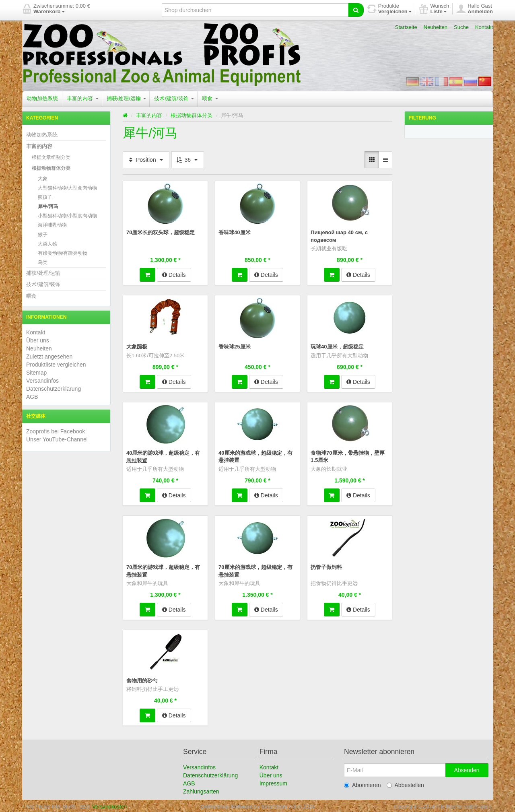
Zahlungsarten (201, 790)
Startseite (406, 27)
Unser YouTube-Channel (57, 439)
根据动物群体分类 (51, 168)
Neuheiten (436, 27)
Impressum (273, 782)
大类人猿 (47, 244)
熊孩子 (45, 197)
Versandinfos (42, 381)
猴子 (43, 235)
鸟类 (43, 262)
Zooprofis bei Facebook (56, 431)
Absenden (467, 769)
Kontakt (484, 27)
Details (174, 274)
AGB (32, 397)
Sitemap (36, 373)
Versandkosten (109, 805)
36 (188, 160)
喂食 (210, 98)
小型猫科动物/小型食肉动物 (67, 216)
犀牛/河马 (48, 206)
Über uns (38, 340)
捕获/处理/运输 (127, 98)
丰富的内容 (83, 98)
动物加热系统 (42, 98)
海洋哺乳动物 (52, 225)
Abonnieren (363, 783)
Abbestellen (405, 783)
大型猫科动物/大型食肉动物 (67, 188)
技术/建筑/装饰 (174, 98)
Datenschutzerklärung (54, 389)
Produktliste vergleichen (56, 365)
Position (146, 160)
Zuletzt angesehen (49, 357)
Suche (461, 27)
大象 (43, 179)
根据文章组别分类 (51, 157)
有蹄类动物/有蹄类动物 (63, 253)
